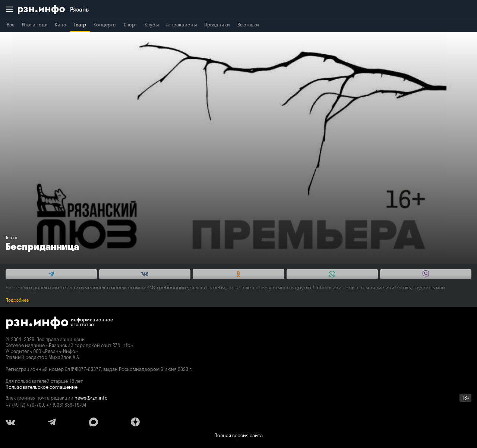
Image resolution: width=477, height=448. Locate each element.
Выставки (248, 25)
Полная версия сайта (238, 435)
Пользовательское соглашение (42, 387)
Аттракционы (181, 25)
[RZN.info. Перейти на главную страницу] (53, 9)
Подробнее (17, 300)
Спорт (130, 25)
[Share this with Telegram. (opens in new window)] (51, 274)
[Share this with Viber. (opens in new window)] (426, 274)
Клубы (152, 25)
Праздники (217, 25)
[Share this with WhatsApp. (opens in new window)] (332, 274)
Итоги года (35, 25)
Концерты (105, 25)
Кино (61, 25)
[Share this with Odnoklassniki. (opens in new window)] (238, 274)
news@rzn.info (91, 398)
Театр (80, 25)
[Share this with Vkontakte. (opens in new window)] (145, 274)
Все (11, 25)
